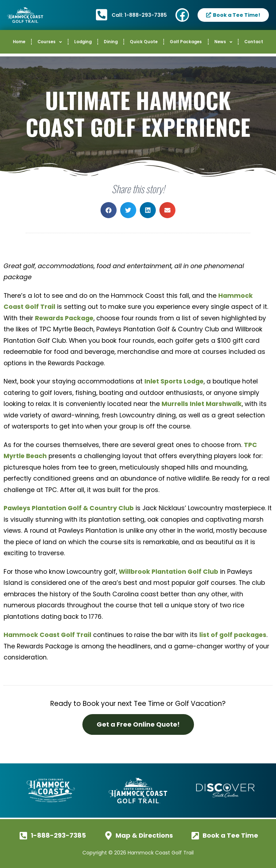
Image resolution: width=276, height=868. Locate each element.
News (223, 42)
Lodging (83, 42)
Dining (111, 42)
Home (19, 42)
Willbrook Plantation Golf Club (168, 572)
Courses (50, 42)
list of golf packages (233, 635)
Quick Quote (144, 42)
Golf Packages (186, 42)
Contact (254, 42)
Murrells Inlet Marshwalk (202, 404)
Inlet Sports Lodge (174, 381)
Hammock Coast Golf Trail (47, 635)
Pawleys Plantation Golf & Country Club (69, 508)
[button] (109, 210)
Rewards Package (64, 318)
